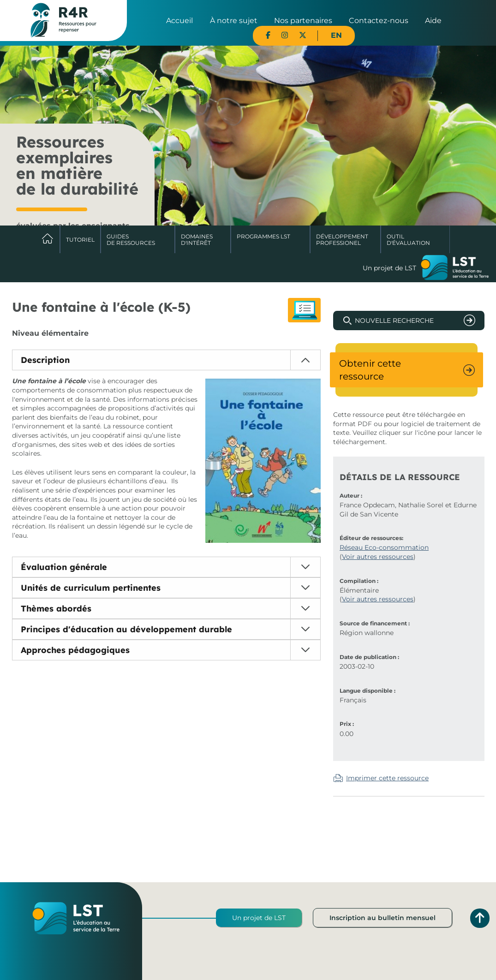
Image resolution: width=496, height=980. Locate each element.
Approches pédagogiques (75, 650)
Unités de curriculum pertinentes (91, 588)
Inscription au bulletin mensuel (382, 918)
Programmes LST (263, 236)
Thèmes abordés (56, 609)
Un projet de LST (259, 918)
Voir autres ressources (378, 557)
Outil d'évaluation (408, 240)
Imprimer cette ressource (387, 778)
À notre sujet (234, 21)
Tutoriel (80, 240)
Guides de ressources (131, 240)
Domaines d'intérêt (197, 240)
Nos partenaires (303, 21)
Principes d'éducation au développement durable (126, 629)
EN (336, 35)
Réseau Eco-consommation (384, 547)
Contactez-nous (379, 21)
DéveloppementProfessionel (342, 240)
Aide (433, 21)
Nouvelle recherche (394, 321)
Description (45, 360)
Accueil (179, 21)
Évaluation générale (64, 567)
